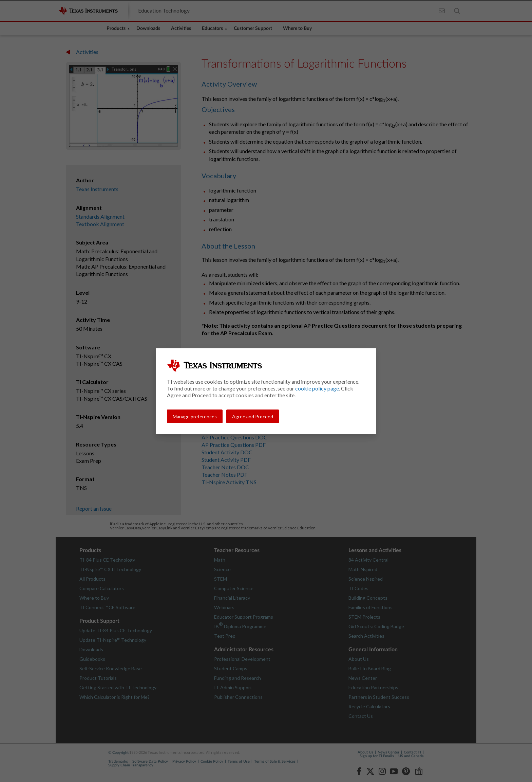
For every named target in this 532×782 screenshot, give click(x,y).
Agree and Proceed (253, 416)
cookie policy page (317, 388)
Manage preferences (195, 416)
